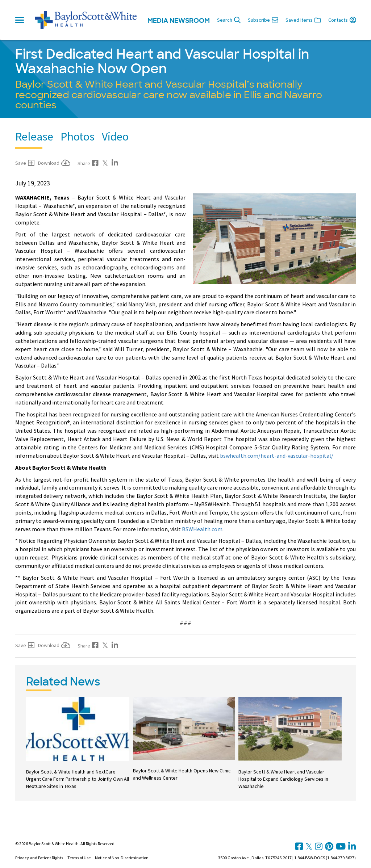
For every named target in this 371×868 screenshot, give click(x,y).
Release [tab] (34, 137)
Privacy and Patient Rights (39, 858)
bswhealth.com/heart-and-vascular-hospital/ (277, 456)
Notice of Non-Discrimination (122, 858)
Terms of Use (79, 858)
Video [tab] (115, 137)
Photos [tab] (78, 137)
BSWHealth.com (202, 529)
